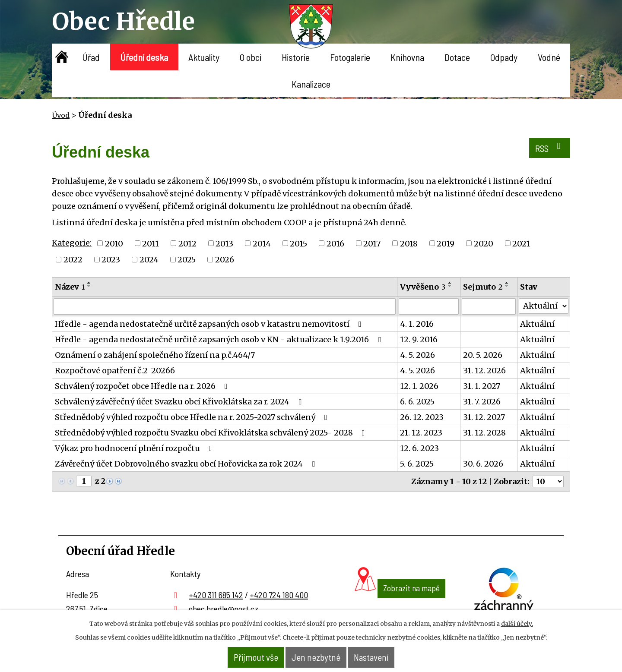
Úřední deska (144, 57)
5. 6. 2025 (417, 464)
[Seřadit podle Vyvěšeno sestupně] (450, 286)
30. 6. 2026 (483, 464)
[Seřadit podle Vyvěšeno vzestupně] (450, 283)
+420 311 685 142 (216, 595)
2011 (151, 243)
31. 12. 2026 (484, 371)
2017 (372, 243)
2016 (335, 243)
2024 (149, 260)
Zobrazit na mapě (400, 604)
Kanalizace (311, 84)
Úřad (91, 57)
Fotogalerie (350, 57)
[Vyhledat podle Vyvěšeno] (429, 306)
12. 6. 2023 (419, 448)
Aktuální (537, 324)
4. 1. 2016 (417, 324)
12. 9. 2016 (419, 339)
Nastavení (381, 658)
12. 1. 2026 (419, 386)
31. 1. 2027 (482, 386)
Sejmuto (483, 287)
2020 (484, 243)
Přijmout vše (246, 658)
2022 (73, 260)
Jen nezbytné (316, 658)
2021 (521, 243)
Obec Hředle (123, 21)
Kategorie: (72, 243)
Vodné (549, 57)
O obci (251, 57)
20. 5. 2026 (483, 355)
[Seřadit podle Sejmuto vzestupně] (507, 283)
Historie (296, 57)
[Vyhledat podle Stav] (544, 306)
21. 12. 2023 (421, 433)
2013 (224, 243)
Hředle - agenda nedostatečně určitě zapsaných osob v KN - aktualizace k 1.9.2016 (220, 339)
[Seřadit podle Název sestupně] (89, 286)
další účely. (517, 624)
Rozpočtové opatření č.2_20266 (115, 371)
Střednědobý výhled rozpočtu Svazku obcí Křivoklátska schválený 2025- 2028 (212, 433)
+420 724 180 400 (279, 595)
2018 (409, 243)
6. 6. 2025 (417, 402)
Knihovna (407, 57)
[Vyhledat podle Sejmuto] (489, 306)
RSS (547, 150)
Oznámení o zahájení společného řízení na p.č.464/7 (155, 355)
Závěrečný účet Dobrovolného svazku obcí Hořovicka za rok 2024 (187, 464)
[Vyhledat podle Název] (225, 306)
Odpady (504, 57)
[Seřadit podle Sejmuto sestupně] (507, 286)
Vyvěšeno (423, 287)
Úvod (62, 57)
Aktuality (204, 57)
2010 (114, 243)
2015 (298, 243)
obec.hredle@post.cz (224, 609)
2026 (225, 260)
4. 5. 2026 (417, 355)
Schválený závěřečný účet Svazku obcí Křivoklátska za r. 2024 (180, 402)
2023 (111, 260)
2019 (446, 243)
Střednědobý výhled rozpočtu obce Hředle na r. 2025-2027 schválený (193, 417)
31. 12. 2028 (484, 433)
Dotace (457, 57)
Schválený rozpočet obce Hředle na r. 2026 (143, 386)
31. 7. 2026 (482, 402)
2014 (262, 243)
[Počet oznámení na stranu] (548, 481)
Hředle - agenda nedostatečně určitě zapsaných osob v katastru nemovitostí (210, 324)
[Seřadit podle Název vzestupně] (89, 283)
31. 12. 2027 (484, 417)
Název (70, 287)
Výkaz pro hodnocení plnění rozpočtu (135, 448)
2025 (187, 260)
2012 (187, 243)
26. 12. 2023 (422, 417)
